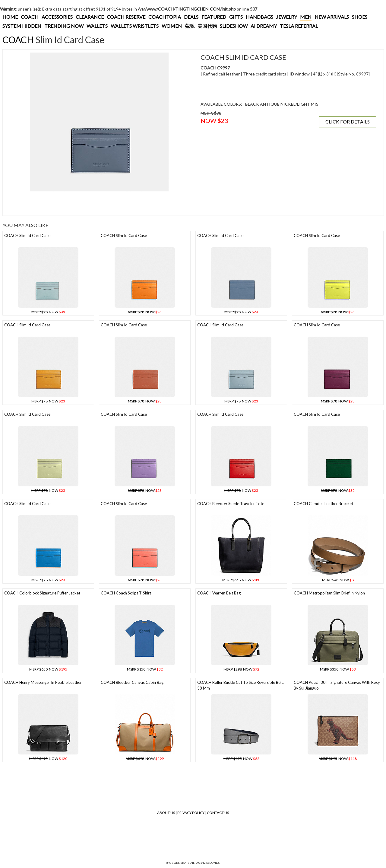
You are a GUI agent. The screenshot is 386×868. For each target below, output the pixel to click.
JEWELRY (287, 17)
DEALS (191, 17)
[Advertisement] (99, 203)
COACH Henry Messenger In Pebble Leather (43, 682)
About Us (166, 813)
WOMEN (172, 26)
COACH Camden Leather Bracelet (323, 504)
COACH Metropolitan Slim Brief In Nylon (329, 593)
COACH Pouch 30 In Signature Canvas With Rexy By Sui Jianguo (337, 685)
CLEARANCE (90, 17)
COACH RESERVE (126, 17)
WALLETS (97, 26)
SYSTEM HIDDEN (22, 26)
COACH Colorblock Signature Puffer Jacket (42, 593)
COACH (30, 17)
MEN (306, 17)
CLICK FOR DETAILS (348, 122)
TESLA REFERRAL (299, 26)
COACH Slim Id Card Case (27, 235)
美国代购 (207, 26)
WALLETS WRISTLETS (135, 26)
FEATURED (214, 17)
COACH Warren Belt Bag (219, 593)
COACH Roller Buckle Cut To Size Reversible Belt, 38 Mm (240, 685)
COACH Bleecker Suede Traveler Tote (231, 504)
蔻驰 (190, 26)
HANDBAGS (259, 17)
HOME (10, 17)
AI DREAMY (264, 26)
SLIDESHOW (234, 26)
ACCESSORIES (57, 17)
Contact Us (218, 813)
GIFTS (236, 17)
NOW (48, 312)
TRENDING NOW (64, 26)
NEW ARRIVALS (332, 17)
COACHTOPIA (165, 17)
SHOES (360, 17)
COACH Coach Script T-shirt (126, 593)
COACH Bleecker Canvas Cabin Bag (132, 682)
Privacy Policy (191, 813)
